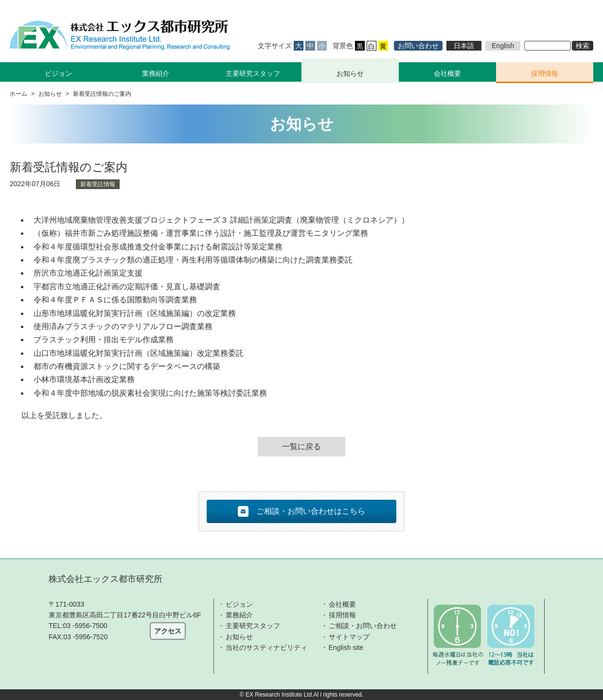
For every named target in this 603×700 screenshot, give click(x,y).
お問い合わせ (418, 46)
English (503, 46)
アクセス (168, 631)
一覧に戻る (301, 446)
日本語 (464, 46)
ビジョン (239, 604)
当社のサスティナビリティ (266, 647)
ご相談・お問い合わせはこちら (301, 511)
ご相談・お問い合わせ (363, 626)
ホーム (18, 94)
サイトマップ (349, 637)
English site (346, 647)
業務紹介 (239, 615)
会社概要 (447, 73)
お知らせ (350, 73)
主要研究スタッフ (253, 73)
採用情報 (545, 73)
